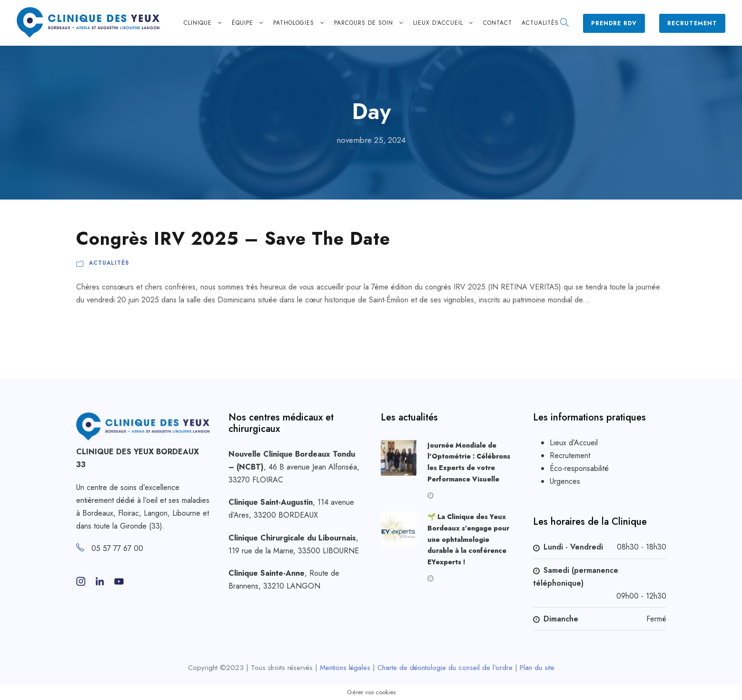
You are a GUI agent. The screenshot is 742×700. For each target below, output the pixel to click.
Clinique (198, 23)
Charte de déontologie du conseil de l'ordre (445, 668)
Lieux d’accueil (438, 23)
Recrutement (692, 23)
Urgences (565, 481)
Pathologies (294, 23)
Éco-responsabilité (579, 468)
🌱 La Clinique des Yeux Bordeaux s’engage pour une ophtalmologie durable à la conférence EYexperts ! (468, 539)
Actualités (540, 23)
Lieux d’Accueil (574, 443)
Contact (498, 23)
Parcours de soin (364, 23)
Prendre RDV (614, 23)
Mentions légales (345, 668)
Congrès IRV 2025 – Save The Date (233, 239)
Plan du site (537, 668)
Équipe (242, 23)
